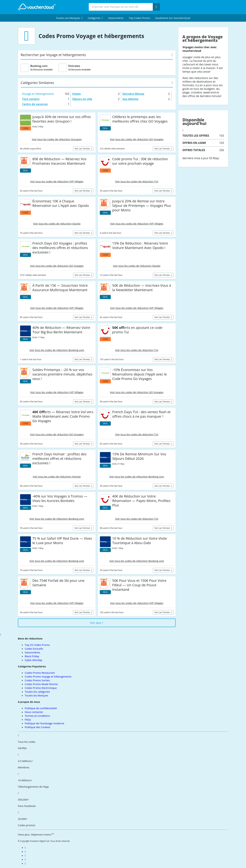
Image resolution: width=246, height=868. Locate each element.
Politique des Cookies (38, 727)
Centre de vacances (35, 104)
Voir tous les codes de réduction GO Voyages (137, 139)
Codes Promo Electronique (41, 688)
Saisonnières (116, 18)
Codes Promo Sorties (37, 680)
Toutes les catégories (37, 692)
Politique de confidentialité (41, 708)
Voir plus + (97, 623)
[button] (69, 18)
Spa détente (130, 99)
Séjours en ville (82, 99)
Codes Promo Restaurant (40, 673)
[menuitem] (69, 18)
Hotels (77, 94)
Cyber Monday (33, 660)
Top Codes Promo (139, 18)
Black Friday (32, 656)
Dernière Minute (133, 94)
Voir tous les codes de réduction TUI (137, 181)
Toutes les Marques (36, 695)
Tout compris (31, 99)
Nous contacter (34, 712)
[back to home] (37, 7)
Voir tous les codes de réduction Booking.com (57, 350)
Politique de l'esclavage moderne (44, 723)
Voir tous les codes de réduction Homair (57, 477)
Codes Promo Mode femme (41, 684)
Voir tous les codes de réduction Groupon (57, 139)
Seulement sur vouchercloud (173, 18)
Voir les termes (82, 149)
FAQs (28, 719)
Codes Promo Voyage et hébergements (48, 676)
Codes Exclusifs (34, 649)
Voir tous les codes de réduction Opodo (57, 224)
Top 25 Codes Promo (37, 645)
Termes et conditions (37, 716)
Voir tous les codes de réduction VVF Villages (57, 181)
